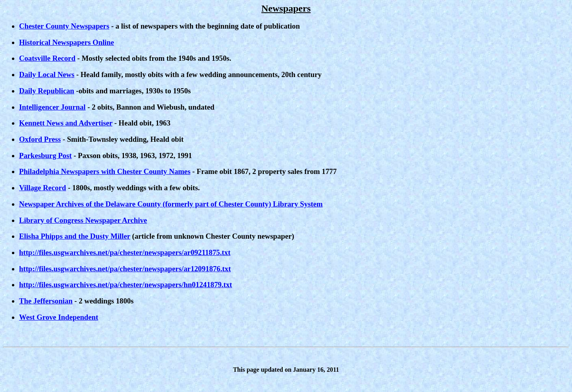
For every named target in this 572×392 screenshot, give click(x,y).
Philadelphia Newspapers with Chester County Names (105, 171)
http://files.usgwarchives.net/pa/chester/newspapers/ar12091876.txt (125, 269)
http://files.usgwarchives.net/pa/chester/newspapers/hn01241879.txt (126, 285)
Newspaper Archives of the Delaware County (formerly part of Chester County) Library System (171, 204)
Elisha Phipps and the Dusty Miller (75, 236)
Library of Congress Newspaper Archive (83, 220)
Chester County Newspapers (64, 26)
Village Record (43, 188)
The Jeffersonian (46, 301)
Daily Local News (47, 74)
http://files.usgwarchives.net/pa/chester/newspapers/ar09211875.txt (125, 252)
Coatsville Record (47, 58)
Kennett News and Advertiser (66, 123)
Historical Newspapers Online (67, 42)
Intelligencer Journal (52, 107)
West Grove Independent (59, 317)
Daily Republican (47, 91)
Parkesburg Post (45, 155)
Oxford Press (40, 139)
